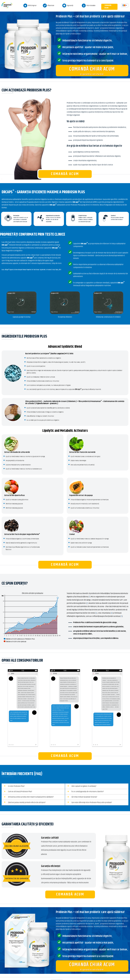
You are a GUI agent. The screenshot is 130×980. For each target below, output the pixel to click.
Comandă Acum (108, 7)
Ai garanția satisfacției (92, 70)
